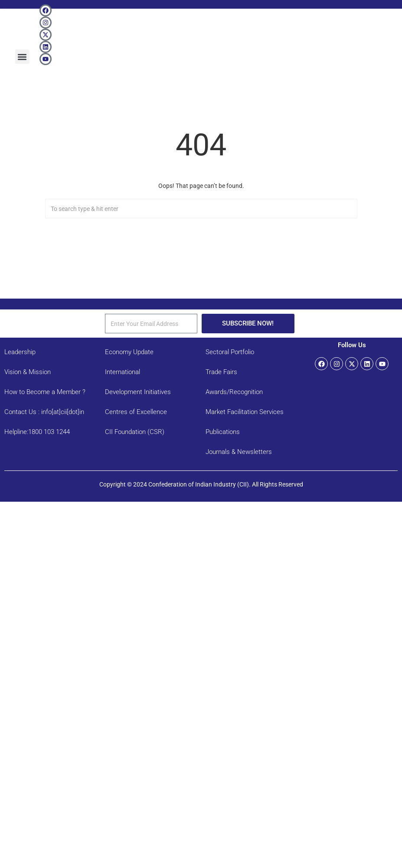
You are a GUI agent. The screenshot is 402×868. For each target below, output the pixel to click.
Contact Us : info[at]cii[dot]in (44, 412)
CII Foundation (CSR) (135, 432)
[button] (22, 57)
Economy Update (129, 352)
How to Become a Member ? (45, 392)
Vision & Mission (28, 372)
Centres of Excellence (136, 412)
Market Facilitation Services (245, 412)
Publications (223, 432)
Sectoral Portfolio (230, 352)
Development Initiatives (138, 392)
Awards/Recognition (234, 392)
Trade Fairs (221, 372)
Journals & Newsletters (239, 452)
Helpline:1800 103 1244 (37, 432)
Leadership (20, 352)
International (123, 372)
